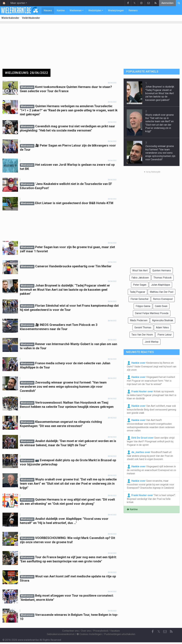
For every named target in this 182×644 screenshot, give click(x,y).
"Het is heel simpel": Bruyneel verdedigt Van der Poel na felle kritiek (151, 499)
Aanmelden (167, 3)
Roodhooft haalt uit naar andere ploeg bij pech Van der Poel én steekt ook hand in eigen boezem (150, 456)
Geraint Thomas (143, 327)
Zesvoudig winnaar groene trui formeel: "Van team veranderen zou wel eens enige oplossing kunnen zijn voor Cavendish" (63, 387)
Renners (133, 10)
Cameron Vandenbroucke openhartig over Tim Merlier (73, 266)
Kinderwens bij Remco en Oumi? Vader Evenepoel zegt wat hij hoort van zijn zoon (152, 366)
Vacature (115, 631)
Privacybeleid (101, 631)
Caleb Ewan (161, 306)
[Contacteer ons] (165, 632)
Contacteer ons (70, 631)
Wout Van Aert (140, 271)
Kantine (61, 10)
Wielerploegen (116, 10)
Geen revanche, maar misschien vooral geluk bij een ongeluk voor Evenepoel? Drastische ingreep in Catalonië (150, 484)
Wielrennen (76, 10)
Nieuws (48, 10)
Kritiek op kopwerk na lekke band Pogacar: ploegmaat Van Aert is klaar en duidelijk (152, 395)
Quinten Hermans (162, 271)
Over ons (86, 631)
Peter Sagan (140, 285)
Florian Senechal (139, 299)
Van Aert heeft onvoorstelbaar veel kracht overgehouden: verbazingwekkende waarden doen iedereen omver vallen (151, 425)
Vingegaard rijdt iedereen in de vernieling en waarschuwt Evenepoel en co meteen (151, 470)
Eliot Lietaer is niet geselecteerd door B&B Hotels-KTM (74, 203)
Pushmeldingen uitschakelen (120, 634)
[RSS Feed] (171, 632)
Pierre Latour (165, 335)
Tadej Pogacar (137, 292)
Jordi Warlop (152, 342)
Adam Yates (162, 327)
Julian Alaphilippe (161, 285)
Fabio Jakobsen (140, 278)
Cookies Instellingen (89, 634)
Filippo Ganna (143, 306)
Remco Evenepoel (163, 299)
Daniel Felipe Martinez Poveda (152, 313)
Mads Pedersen (139, 320)
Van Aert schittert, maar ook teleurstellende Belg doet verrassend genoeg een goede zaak (151, 409)
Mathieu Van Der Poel (162, 292)
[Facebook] (153, 632)
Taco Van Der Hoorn (142, 335)
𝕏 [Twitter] (159, 632)
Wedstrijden (95, 10)
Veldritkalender (31, 18)
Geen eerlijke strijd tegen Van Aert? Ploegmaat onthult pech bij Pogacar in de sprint (151, 441)
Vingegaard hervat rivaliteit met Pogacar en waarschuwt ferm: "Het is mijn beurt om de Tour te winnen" (151, 380)
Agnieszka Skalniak (163, 320)
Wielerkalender (10, 18)
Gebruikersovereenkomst (61, 634)
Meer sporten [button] (18, 3)
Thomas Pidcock (163, 278)
